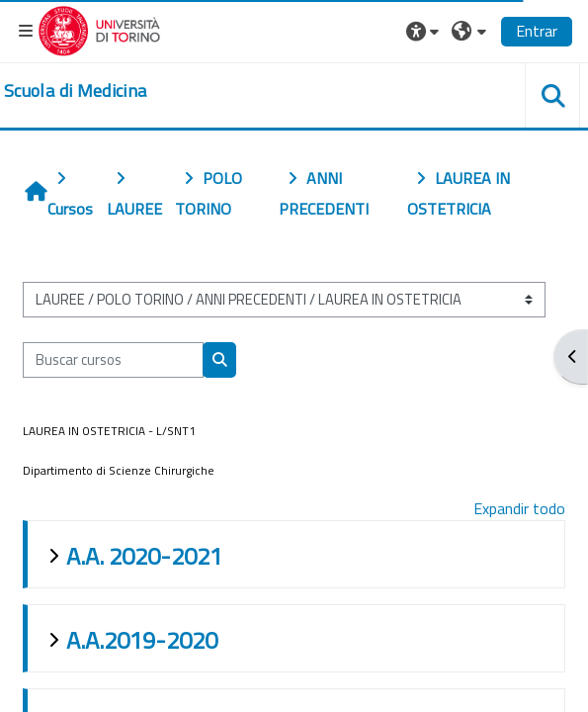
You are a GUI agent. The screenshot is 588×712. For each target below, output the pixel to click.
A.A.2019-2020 (142, 640)
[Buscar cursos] (113, 360)
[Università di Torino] (99, 29)
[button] (425, 31)
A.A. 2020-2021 (144, 556)
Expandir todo (519, 508)
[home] (75, 91)
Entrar (537, 31)
